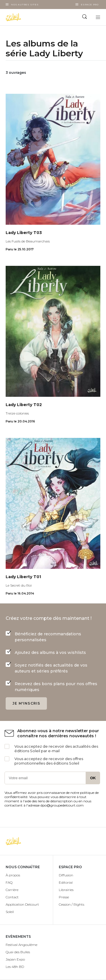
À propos (13, 875)
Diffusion (66, 875)
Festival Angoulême (21, 945)
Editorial (66, 882)
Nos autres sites (25, 5)
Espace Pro (90, 5)
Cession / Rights (72, 904)
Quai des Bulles (18, 952)
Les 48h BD (15, 967)
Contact (12, 897)
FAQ (9, 882)
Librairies (66, 890)
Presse (64, 897)
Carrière (12, 890)
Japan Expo (15, 959)
